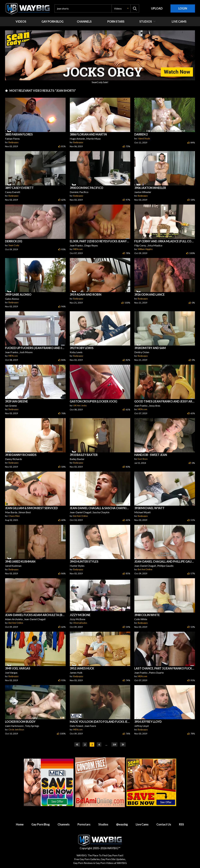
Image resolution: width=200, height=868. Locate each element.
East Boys (143, 459)
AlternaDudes (80, 623)
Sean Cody (14, 245)
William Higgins (145, 249)
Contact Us (164, 824)
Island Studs (144, 138)
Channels (64, 824)
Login (183, 8)
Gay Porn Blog (41, 824)
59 (114, 744)
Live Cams (142, 824)
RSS (181, 824)
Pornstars (84, 824)
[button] (121, 8)
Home (20, 824)
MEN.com (78, 249)
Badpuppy (13, 142)
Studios (103, 824)
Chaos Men (14, 516)
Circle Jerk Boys (16, 729)
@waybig (122, 824)
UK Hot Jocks (80, 405)
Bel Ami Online (81, 516)
